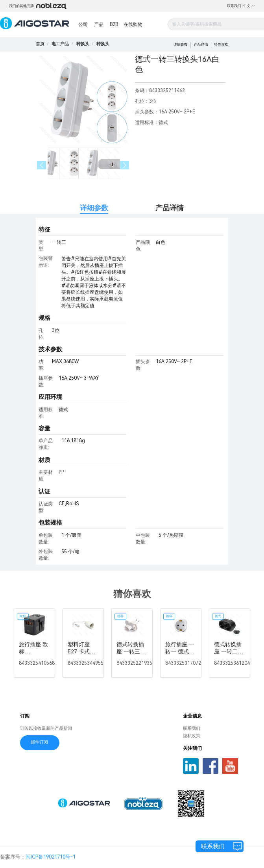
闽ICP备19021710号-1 (51, 857)
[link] (60, 44)
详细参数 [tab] (94, 208)
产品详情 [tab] (170, 208)
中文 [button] (249, 6)
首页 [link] (40, 44)
